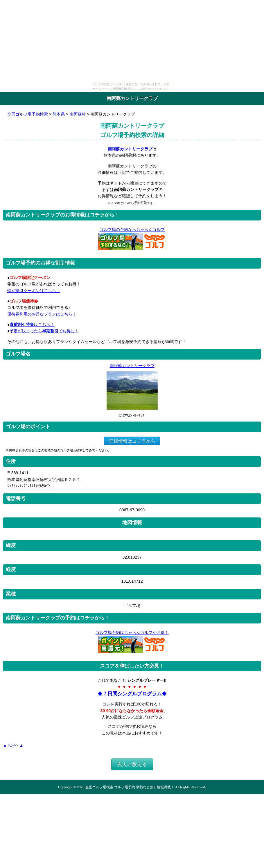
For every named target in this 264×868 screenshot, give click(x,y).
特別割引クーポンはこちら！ (34, 291)
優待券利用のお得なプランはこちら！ (42, 314)
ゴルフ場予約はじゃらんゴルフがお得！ (132, 632)
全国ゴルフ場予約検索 (28, 114)
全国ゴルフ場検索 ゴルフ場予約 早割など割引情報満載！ (130, 787)
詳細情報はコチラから (132, 441)
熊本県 (59, 114)
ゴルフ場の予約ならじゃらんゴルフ (132, 229)
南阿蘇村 (78, 114)
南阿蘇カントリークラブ (130, 149)
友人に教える (132, 764)
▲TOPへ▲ (13, 745)
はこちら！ (32, 324)
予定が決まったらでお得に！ (44, 331)
